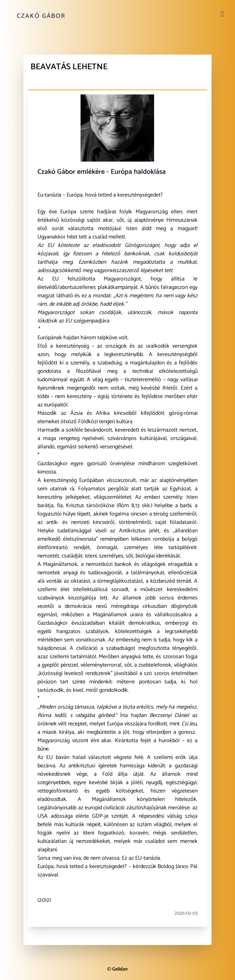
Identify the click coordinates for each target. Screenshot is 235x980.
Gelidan (120, 969)
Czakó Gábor (41, 16)
